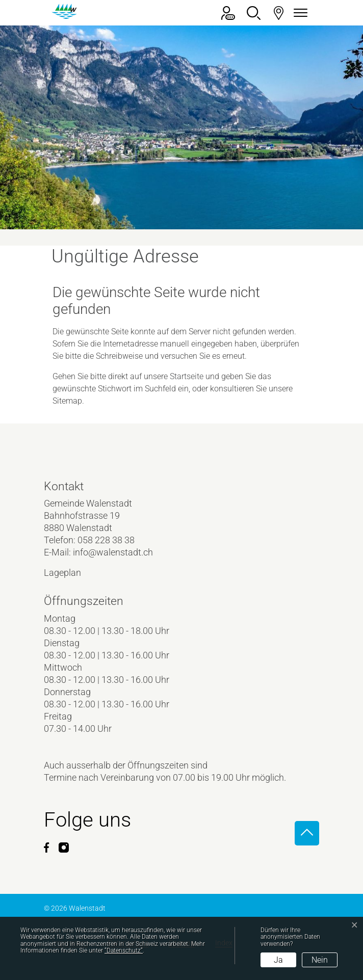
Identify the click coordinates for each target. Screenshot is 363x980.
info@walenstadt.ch (113, 552)
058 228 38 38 (106, 540)
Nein (320, 960)
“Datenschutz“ (124, 950)
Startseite (187, 376)
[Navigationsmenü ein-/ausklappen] (299, 13)
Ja (278, 960)
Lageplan (71, 573)
